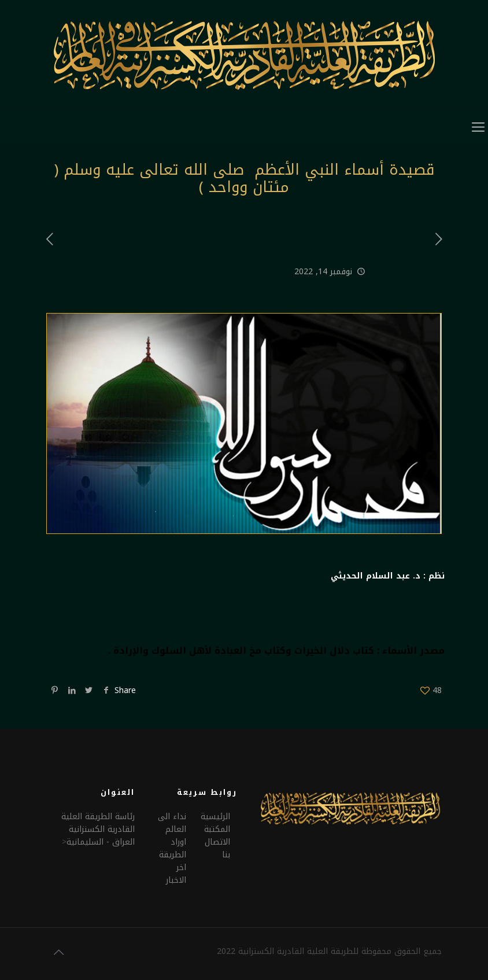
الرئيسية (215, 817)
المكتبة (217, 829)
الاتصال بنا (217, 848)
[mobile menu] (478, 127)
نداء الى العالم (172, 823)
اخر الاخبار (176, 874)
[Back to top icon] (58, 952)
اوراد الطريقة (173, 848)
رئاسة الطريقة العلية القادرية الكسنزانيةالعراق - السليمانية (98, 829)
